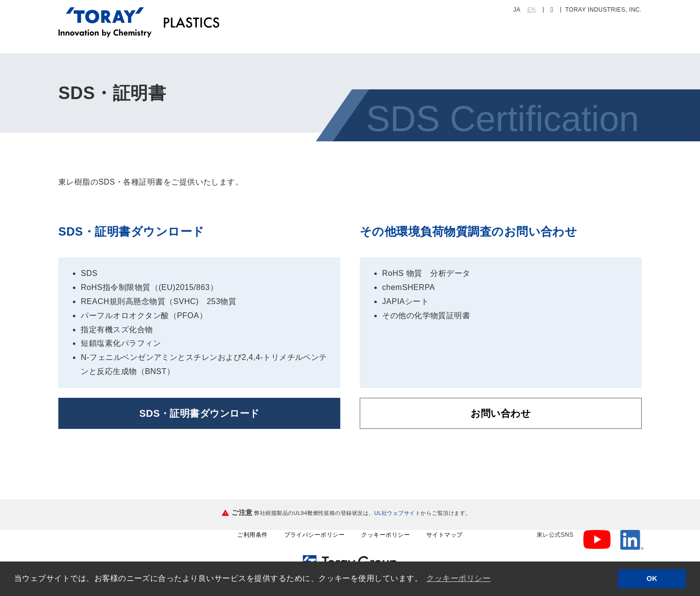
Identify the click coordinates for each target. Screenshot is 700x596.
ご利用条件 (252, 535)
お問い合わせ (500, 413)
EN (532, 10)
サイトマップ (445, 535)
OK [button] (652, 579)
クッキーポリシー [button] (458, 578)
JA (517, 10)
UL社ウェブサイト (397, 513)
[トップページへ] (105, 14)
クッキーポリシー (385, 535)
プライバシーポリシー (315, 535)
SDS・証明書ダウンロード (199, 413)
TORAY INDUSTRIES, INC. (604, 10)
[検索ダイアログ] (551, 10)
